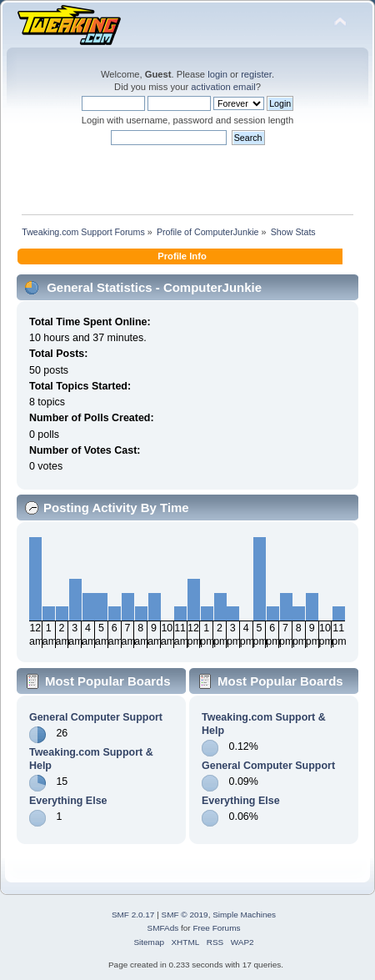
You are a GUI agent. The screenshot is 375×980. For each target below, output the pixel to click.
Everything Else (68, 801)
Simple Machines (244, 915)
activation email (223, 87)
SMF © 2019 (185, 915)
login (217, 74)
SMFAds (163, 928)
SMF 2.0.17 (133, 915)
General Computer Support (96, 717)
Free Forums (216, 928)
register (256, 74)
